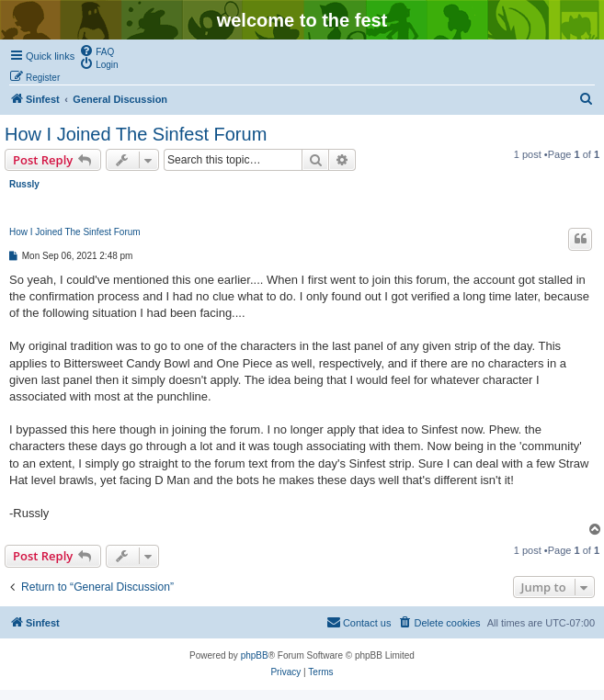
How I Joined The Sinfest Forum (136, 134)
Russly (24, 184)
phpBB (255, 655)
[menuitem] (97, 51)
